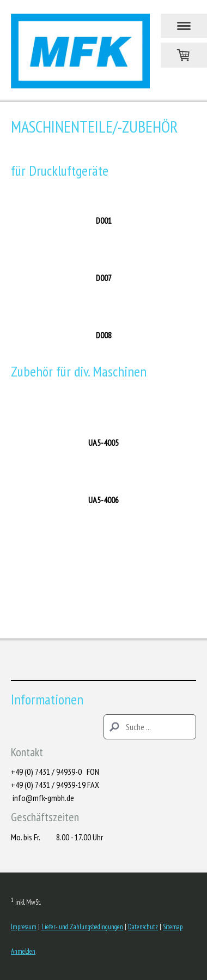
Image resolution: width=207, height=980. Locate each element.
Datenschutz (143, 927)
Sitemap (173, 927)
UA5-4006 (103, 500)
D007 (104, 278)
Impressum (24, 927)
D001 (104, 220)
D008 (104, 335)
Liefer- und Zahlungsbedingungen (82, 927)
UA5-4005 (103, 443)
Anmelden (23, 951)
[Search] (150, 727)
